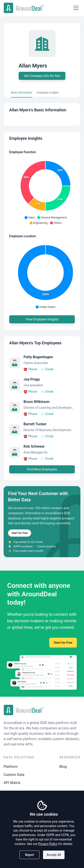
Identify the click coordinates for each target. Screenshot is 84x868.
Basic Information (22, 93)
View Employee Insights (42, 319)
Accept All (54, 855)
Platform (11, 767)
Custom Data (14, 775)
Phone (30, 369)
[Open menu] (76, 8)
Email (47, 369)
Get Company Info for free (42, 76)
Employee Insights (48, 93)
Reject (29, 855)
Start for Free (20, 533)
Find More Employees (42, 469)
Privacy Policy (48, 844)
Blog (63, 767)
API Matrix (12, 783)
